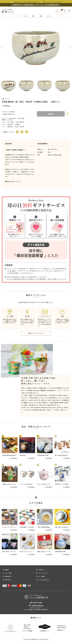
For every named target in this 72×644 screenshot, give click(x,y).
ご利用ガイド (41, 570)
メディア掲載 (8, 573)
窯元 (41, 16)
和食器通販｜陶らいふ (36, 639)
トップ (3, 118)
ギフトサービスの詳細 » (8, 112)
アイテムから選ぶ (12, 118)
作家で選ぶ (10, 124)
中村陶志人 (18, 124)
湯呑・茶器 (21, 118)
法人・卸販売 (41, 576)
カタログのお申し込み (44, 580)
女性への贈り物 (20, 122)
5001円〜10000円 (20, 127)
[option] (36, 48)
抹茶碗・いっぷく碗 (7, 120)
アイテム (25, 16)
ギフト (49, 16)
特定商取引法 (8, 576)
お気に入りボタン (67, 114)
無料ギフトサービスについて (36, 333)
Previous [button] (1, 48)
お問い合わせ (8, 580)
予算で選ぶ (10, 127)
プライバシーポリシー (44, 573)
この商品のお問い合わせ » (9, 114)
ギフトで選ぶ (11, 122)
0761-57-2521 (51, 2)
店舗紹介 (7, 570)
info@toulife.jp (37, 606)
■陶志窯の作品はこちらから (13, 181)
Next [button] (71, 48)
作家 (33, 16)
